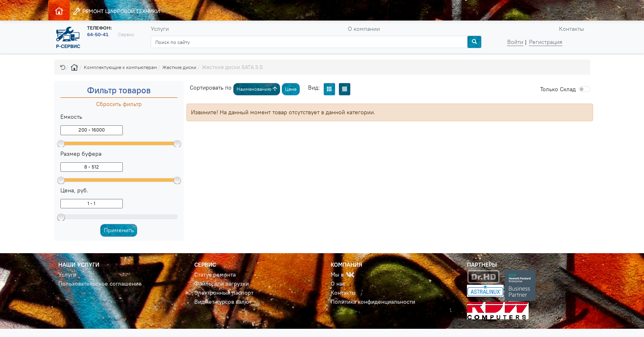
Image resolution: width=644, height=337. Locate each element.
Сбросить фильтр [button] (119, 104)
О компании (364, 29)
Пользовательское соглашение (100, 284)
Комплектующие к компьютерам (120, 67)
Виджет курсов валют (223, 302)
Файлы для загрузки (222, 284)
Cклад (558, 89)
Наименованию (257, 89)
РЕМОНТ (116, 11)
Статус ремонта (215, 275)
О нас (338, 284)
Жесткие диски (179, 67)
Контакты (572, 29)
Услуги (160, 29)
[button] (63, 67)
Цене (291, 89)
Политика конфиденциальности (373, 302)
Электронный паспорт (224, 293)
